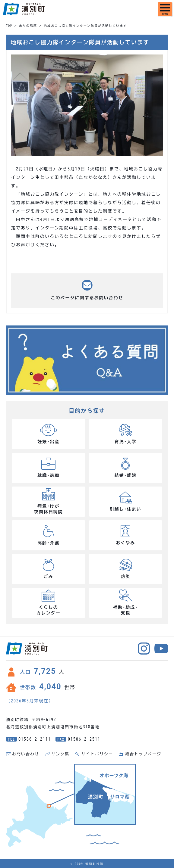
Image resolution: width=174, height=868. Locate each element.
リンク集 (60, 754)
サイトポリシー (97, 754)
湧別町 (24, 9)
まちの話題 (28, 26)
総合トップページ (143, 754)
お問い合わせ (26, 754)
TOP (9, 26)
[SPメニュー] (165, 9)
